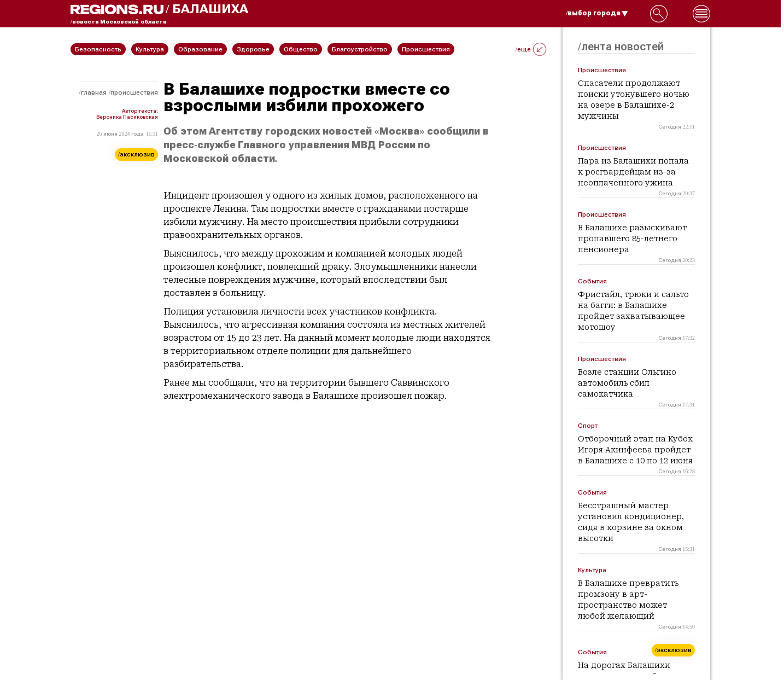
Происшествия (134, 92)
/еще (531, 49)
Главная (94, 92)
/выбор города (597, 13)
